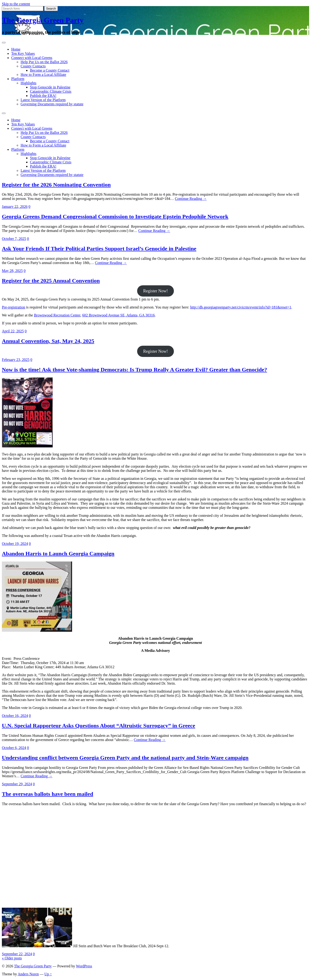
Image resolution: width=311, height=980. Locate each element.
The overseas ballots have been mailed (48, 794)
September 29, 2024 (17, 784)
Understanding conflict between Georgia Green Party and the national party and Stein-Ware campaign (125, 758)
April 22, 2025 (13, 331)
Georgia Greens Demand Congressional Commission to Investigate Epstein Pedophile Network (115, 217)
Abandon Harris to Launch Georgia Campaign (58, 554)
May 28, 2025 (12, 271)
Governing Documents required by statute (52, 104)
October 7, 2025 (14, 239)
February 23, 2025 (16, 360)
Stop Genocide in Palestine (50, 87)
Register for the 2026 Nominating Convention (56, 185)
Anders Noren (28, 974)
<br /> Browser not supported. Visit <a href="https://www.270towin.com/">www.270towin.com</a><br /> (37, 859)
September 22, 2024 (17, 954)
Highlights (29, 83)
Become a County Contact (50, 70)
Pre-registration (14, 307)
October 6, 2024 (14, 748)
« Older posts (12, 958)
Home (16, 49)
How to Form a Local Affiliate (43, 75)
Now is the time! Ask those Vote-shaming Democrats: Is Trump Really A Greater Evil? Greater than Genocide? (134, 370)
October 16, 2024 (15, 716)
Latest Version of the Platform (43, 100)
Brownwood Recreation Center (57, 315)
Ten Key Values (23, 53)
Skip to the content (16, 4)
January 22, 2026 (15, 207)
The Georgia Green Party (43, 20)
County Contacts (33, 66)
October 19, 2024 (15, 544)
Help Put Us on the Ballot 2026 (44, 62)
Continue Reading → (191, 199)
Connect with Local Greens (32, 58)
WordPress (84, 966)
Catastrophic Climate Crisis (51, 91)
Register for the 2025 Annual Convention (51, 281)
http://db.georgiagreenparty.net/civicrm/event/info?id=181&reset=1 (241, 307)
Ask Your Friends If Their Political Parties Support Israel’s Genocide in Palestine (99, 249)
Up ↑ (48, 974)
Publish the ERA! (43, 96)
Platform (18, 79)
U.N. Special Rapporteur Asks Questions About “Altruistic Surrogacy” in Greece (99, 726)
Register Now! (155, 291)
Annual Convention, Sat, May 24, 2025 (48, 341)
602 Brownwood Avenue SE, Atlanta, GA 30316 (118, 315)
